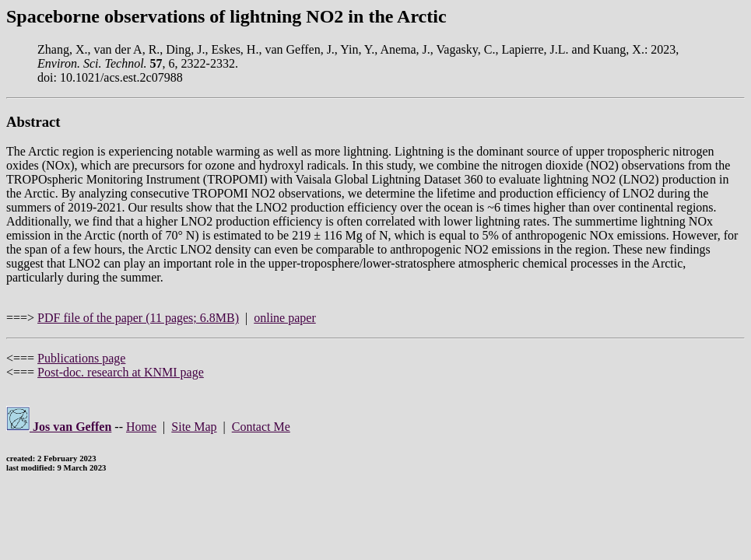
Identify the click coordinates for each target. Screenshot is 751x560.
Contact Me (261, 427)
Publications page (81, 358)
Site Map (194, 427)
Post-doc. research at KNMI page (121, 372)
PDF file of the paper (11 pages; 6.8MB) (138, 318)
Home (141, 427)
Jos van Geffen (59, 427)
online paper (285, 318)
